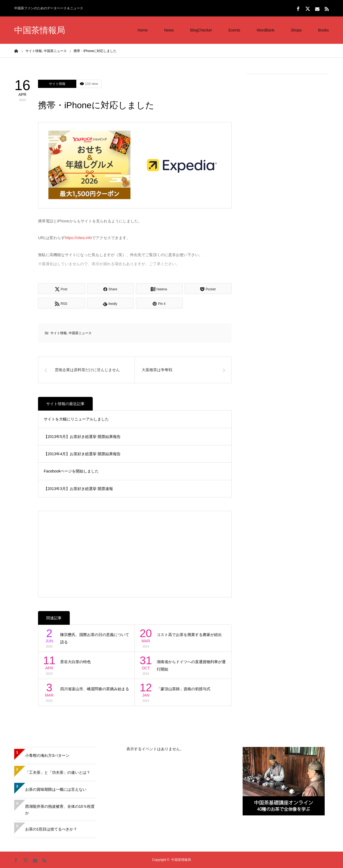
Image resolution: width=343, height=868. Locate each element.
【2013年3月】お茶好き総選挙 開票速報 (78, 489)
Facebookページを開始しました (71, 471)
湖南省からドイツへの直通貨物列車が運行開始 (191, 665)
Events (234, 30)
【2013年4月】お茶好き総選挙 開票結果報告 (82, 454)
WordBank (265, 30)
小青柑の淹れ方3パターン (47, 755)
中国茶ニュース (80, 333)
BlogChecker (201, 30)
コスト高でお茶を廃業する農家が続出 (189, 635)
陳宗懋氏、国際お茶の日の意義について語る (95, 638)
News (169, 30)
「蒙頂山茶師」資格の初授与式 (184, 689)
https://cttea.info (78, 238)
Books (323, 30)
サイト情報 (57, 84)
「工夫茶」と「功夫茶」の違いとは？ (58, 772)
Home (143, 30)
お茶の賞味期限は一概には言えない (56, 789)
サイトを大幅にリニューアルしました (76, 419)
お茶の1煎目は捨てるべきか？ (51, 829)
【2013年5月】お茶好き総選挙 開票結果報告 (82, 437)
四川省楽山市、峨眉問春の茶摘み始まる (95, 689)
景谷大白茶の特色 (75, 662)
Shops (296, 30)
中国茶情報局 (40, 30)
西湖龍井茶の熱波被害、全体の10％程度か (60, 810)
